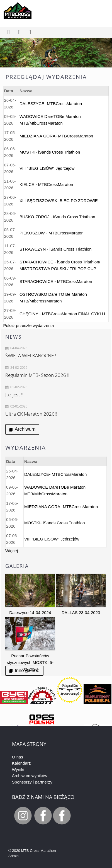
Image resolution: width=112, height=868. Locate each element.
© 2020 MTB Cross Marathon (32, 851)
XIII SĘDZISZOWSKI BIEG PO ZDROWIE (59, 201)
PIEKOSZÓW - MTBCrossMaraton (52, 233)
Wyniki (18, 769)
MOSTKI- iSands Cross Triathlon (50, 152)
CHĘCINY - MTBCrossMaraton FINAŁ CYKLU (62, 314)
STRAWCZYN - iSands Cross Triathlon (56, 249)
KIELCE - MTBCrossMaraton (46, 184)
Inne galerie (24, 671)
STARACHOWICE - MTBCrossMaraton (56, 281)
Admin (14, 856)
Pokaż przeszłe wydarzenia (29, 325)
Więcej (12, 551)
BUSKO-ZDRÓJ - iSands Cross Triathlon (57, 217)
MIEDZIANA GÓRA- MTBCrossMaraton (56, 136)
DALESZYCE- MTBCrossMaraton (51, 104)
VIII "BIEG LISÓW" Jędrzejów (47, 168)
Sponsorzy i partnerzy (32, 782)
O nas (18, 757)
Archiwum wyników (30, 776)
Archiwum (22, 429)
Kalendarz (21, 763)
